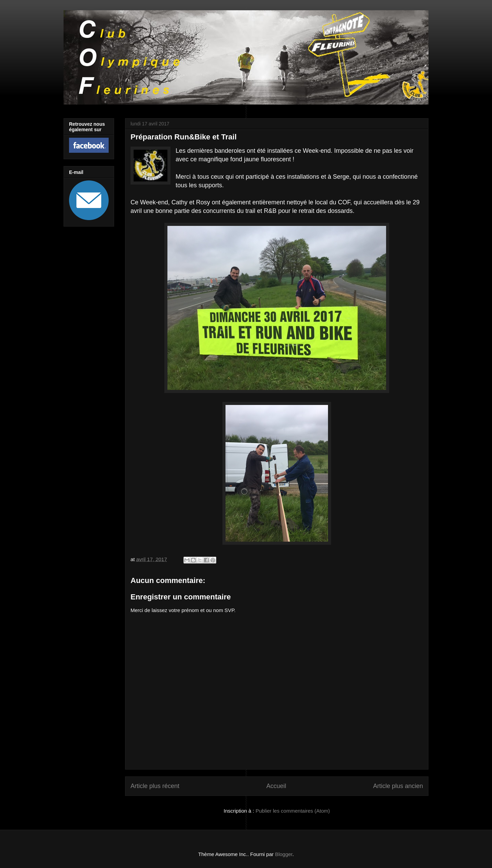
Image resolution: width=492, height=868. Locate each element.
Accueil (276, 786)
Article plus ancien (398, 786)
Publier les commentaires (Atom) (293, 811)
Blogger (284, 854)
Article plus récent (155, 786)
